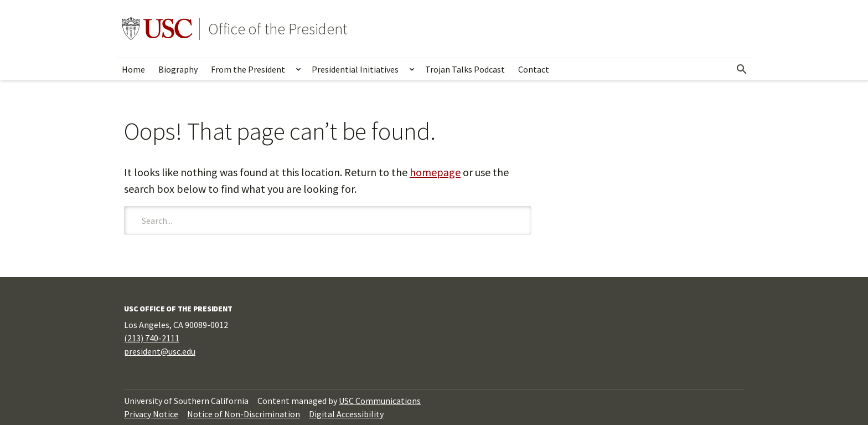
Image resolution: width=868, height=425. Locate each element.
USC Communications (380, 401)
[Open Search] (742, 69)
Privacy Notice (151, 414)
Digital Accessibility (346, 414)
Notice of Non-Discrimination (244, 414)
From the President (248, 69)
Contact (534, 69)
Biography (178, 69)
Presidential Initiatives (355, 69)
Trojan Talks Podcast (465, 69)
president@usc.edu (160, 351)
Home (133, 69)
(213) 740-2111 (152, 338)
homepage (435, 172)
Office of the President (278, 29)
